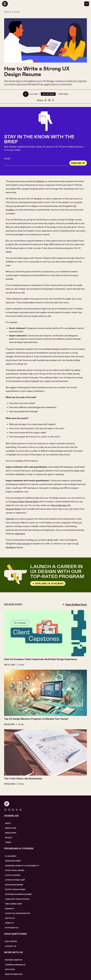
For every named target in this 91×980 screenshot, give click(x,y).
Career (16, 12)
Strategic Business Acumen (18, 894)
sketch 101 (10, 918)
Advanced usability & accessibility (22, 866)
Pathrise (40, 181)
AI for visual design (15, 870)
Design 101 (10, 909)
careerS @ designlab (15, 965)
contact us (10, 946)
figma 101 (9, 923)
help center (11, 941)
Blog (7, 12)
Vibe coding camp (13, 904)
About (8, 823)
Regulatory (11, 833)
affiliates (10, 969)
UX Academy (11, 856)
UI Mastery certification (17, 899)
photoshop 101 (12, 928)
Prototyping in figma (15, 889)
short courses (24, 544)
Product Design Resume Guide (24, 502)
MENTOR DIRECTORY (14, 974)
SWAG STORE (11, 828)
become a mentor (14, 960)
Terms (8, 842)
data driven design (14, 885)
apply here (20, 534)
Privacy (9, 838)
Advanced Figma (13, 861)
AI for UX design (13, 875)
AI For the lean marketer (17, 913)
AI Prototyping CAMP (15, 880)
